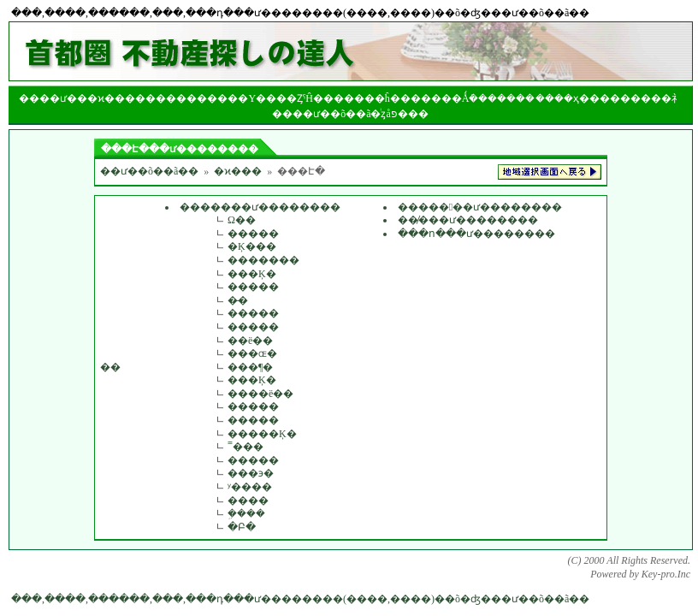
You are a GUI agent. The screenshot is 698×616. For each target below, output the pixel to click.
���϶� (251, 473)
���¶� (250, 367)
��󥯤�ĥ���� (398, 98)
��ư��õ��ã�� (149, 171)
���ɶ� (252, 353)
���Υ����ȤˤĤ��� (280, 98)
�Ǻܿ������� (494, 98)
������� (263, 260)
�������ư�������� (260, 207)
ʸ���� (250, 487)
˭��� (245, 447)
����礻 (656, 98)
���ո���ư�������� (476, 234)
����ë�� (260, 394)
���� (176, 98)
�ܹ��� (246, 513)
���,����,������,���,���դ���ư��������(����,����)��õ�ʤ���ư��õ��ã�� (300, 599)
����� (253, 234)
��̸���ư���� (447, 220)
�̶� (238, 300)
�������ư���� (459, 207)
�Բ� (242, 527)
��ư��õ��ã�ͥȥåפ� (350, 114)
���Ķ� (252, 274)
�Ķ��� (252, 246)
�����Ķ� (262, 434)
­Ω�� (242, 220)
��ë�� (250, 341)
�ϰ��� (238, 171)
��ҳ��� (582, 98)
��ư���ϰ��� (87, 98)
